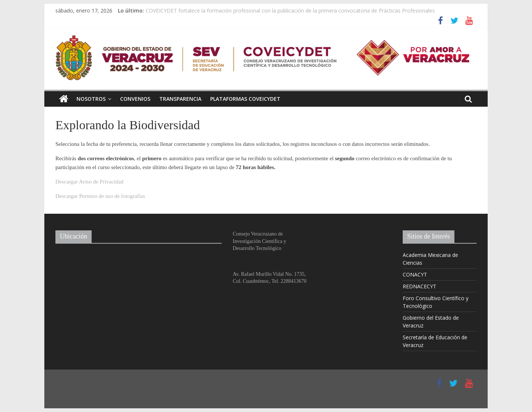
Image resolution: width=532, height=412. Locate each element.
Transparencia (180, 99)
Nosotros (91, 99)
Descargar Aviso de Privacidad (89, 182)
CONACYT (415, 274)
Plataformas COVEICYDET (245, 99)
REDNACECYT (420, 286)
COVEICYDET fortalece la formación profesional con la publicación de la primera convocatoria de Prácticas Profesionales (290, 11)
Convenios (135, 99)
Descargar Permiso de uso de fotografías (100, 196)
